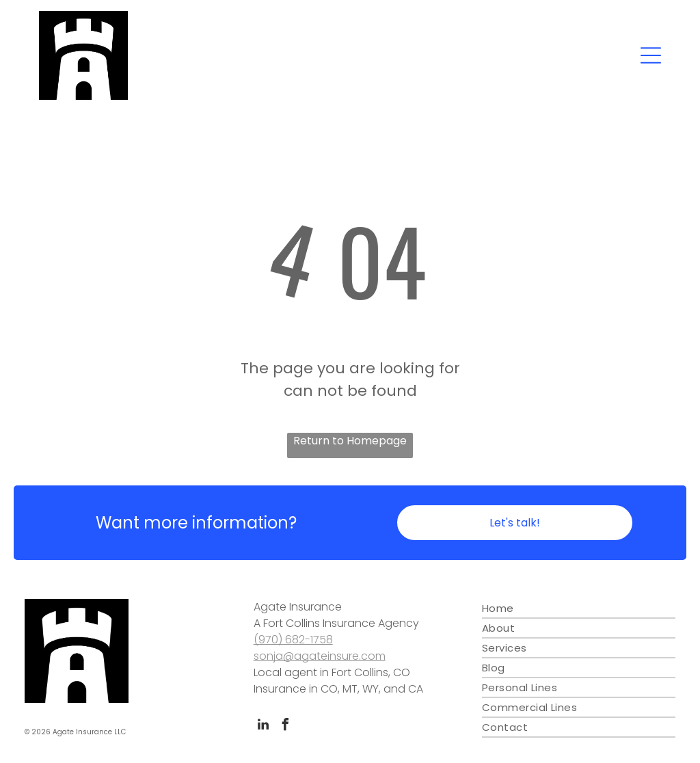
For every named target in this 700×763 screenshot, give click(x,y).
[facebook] (286, 726)
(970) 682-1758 (293, 640)
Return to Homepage (350, 441)
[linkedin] (263, 726)
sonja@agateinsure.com (320, 656)
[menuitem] (579, 609)
